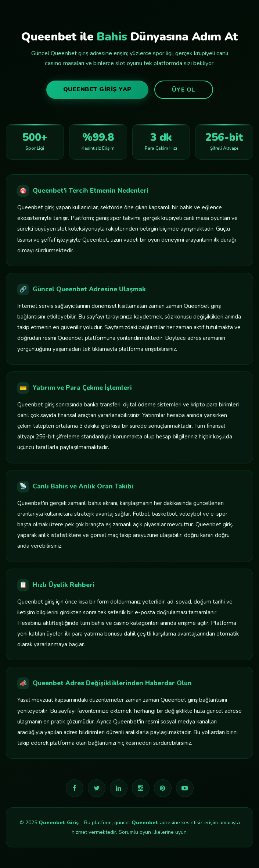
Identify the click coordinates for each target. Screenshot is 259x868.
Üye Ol (184, 90)
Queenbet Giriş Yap (97, 89)
